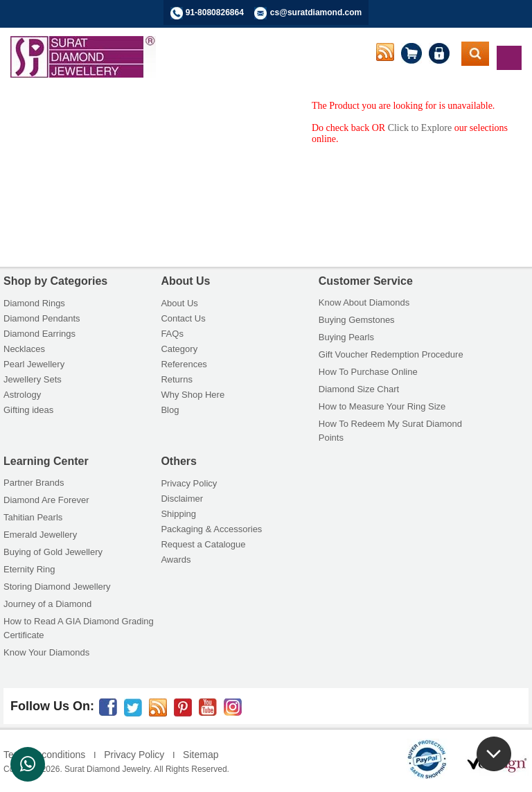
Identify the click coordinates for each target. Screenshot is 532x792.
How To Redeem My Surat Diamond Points (390, 431)
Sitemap (201, 755)
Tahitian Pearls (33, 517)
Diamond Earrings (39, 334)
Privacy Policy (189, 483)
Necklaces (24, 349)
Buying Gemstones (357, 320)
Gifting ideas (28, 410)
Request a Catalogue (203, 544)
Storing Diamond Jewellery (57, 587)
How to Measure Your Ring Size (382, 406)
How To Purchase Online (368, 372)
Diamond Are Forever (46, 500)
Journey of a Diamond (47, 604)
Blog (170, 410)
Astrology (22, 395)
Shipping (178, 514)
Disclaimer (182, 499)
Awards (176, 560)
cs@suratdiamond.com (316, 12)
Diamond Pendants (42, 318)
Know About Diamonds (364, 302)
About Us (179, 303)
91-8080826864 (215, 12)
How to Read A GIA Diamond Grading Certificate (79, 628)
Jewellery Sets (33, 379)
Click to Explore (420, 128)
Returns (177, 379)
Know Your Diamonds (46, 652)
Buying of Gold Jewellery (53, 552)
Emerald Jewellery (40, 535)
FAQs (172, 334)
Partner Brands (34, 483)
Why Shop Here (193, 395)
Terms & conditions (44, 755)
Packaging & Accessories (211, 529)
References (184, 364)
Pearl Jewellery (34, 364)
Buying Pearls (346, 337)
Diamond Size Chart (359, 389)
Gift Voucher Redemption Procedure (391, 354)
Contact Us (183, 318)
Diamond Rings (34, 303)
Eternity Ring (29, 569)
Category (179, 349)
